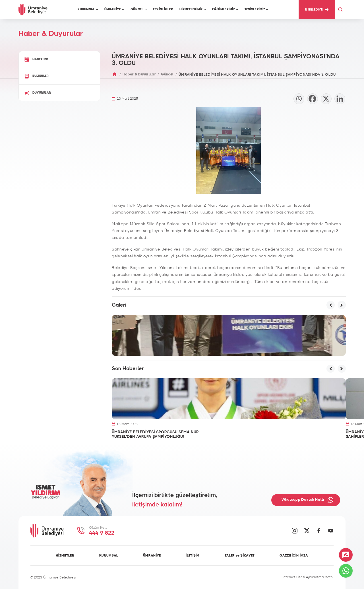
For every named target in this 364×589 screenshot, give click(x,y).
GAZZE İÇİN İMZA (294, 555)
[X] (326, 99)
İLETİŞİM (193, 555)
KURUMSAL (109, 555)
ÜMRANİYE (152, 555)
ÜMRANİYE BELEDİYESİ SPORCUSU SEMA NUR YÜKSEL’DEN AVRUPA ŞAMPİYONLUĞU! (155, 434)
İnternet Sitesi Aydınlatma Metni (308, 577)
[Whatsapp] (299, 99)
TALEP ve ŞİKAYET (240, 555)
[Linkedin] (340, 99)
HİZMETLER (65, 555)
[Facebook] (313, 99)
